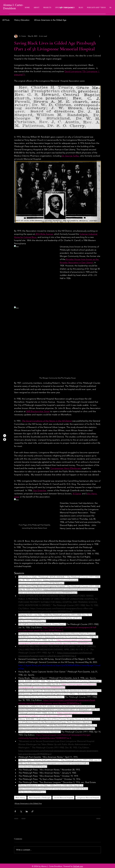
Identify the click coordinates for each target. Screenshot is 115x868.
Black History (20, 798)
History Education (22, 20)
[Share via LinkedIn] (27, 811)
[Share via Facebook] (15, 811)
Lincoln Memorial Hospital (63, 798)
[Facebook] (5, 439)
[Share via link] (32, 811)
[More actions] (100, 36)
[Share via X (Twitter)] (21, 811)
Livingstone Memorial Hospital (88, 798)
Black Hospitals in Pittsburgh (39, 798)
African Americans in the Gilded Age (50, 20)
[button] (113, 8)
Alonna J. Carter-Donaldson (13, 7)
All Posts (6, 20)
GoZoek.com (78, 866)
